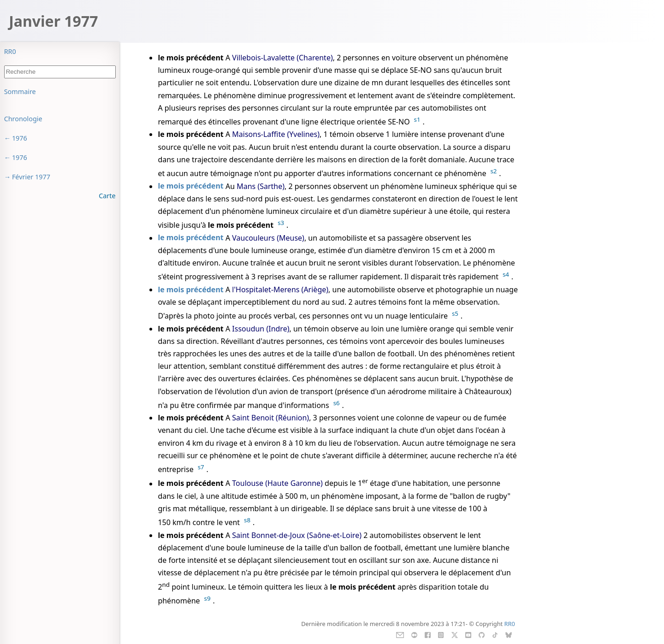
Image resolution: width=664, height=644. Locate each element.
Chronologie (23, 119)
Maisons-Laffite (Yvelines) (276, 134)
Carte (107, 196)
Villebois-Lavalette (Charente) (282, 58)
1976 (20, 138)
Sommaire (20, 92)
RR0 (10, 51)
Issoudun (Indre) (261, 329)
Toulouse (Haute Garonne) (277, 484)
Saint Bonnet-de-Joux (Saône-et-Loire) (297, 535)
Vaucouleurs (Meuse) (268, 238)
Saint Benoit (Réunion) (270, 418)
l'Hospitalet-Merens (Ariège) (280, 290)
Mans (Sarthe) (261, 186)
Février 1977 (31, 177)
